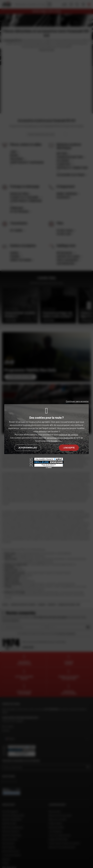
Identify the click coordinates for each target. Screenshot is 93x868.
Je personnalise (28, 448)
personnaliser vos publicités (60, 438)
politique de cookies (69, 434)
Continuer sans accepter (77, 401)
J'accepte (69, 448)
